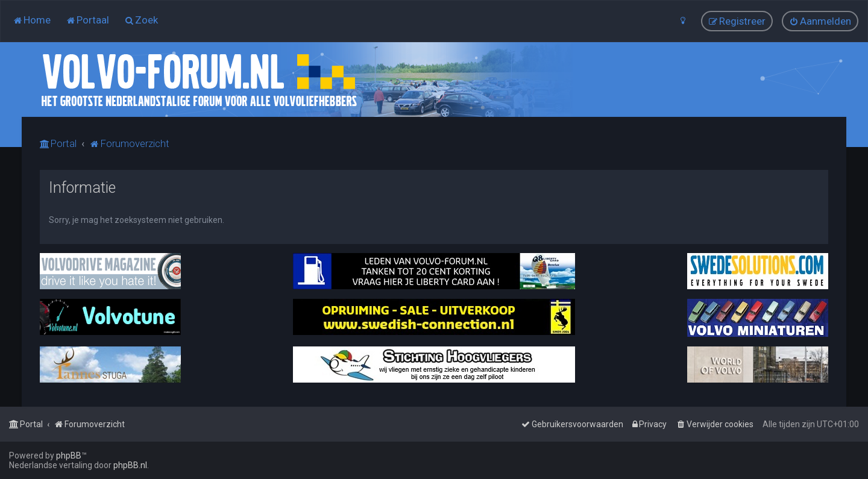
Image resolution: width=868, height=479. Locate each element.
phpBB (69, 456)
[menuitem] (32, 20)
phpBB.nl (130, 465)
